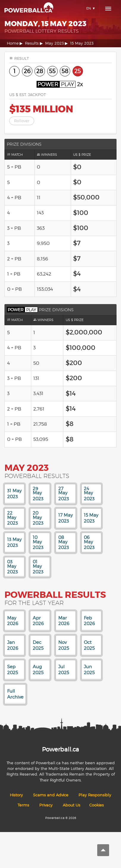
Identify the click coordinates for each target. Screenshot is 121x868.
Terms (23, 805)
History (16, 795)
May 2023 (55, 43)
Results (32, 43)
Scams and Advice (51, 795)
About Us (71, 805)
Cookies (96, 805)
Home (13, 43)
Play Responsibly (95, 795)
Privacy (46, 805)
